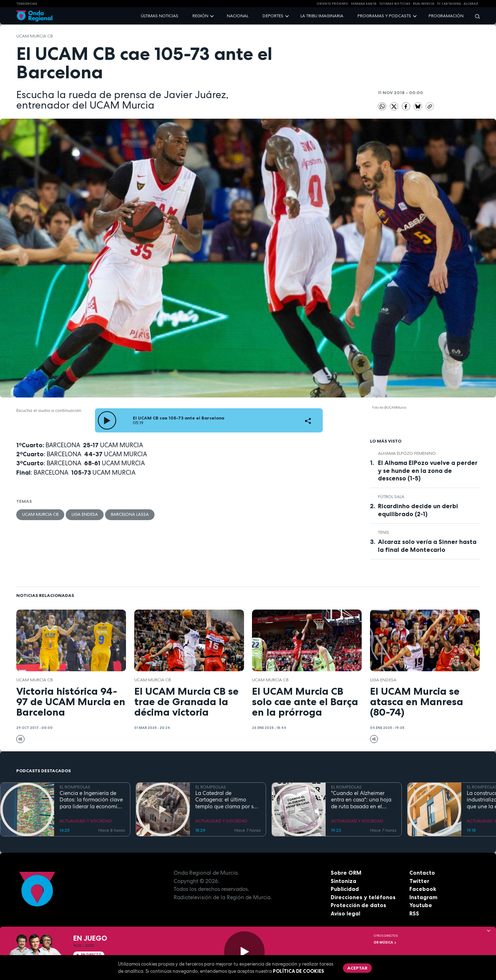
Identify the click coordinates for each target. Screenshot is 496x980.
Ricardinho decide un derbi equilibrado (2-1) (418, 510)
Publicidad (345, 889)
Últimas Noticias (395, 4)
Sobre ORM (346, 873)
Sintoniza (343, 881)
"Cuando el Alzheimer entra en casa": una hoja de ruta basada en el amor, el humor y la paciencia (361, 800)
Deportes (273, 16)
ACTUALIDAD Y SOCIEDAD (86, 821)
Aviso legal (345, 913)
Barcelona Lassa (130, 514)
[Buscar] (475, 16)
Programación (446, 16)
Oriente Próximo (332, 4)
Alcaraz (471, 4)
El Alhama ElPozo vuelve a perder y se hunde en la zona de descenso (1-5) (428, 470)
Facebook (423, 889)
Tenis (384, 532)
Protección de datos (358, 905)
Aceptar (357, 968)
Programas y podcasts (384, 16)
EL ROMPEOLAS (75, 787)
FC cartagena (449, 4)
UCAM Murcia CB (34, 36)
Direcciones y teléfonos (363, 897)
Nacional (238, 16)
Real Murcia (424, 4)
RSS (414, 913)
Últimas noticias (160, 16)
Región (200, 16)
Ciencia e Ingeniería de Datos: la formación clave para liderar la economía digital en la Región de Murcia (91, 800)
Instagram (423, 897)
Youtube (421, 905)
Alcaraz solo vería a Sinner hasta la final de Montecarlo (427, 546)
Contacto (422, 873)
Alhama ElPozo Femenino (407, 453)
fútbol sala (391, 497)
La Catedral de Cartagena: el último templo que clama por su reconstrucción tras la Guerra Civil (226, 800)
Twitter (419, 881)
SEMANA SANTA (364, 4)
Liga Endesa (85, 514)
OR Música (385, 942)
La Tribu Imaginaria (322, 16)
